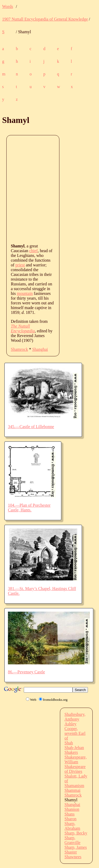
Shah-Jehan (74, 748)
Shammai (72, 790)
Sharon (70, 819)
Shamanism (74, 786)
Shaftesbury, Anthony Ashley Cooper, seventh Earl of (75, 726)
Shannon (72, 809)
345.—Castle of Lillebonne (31, 427)
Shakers (71, 752)
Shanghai (40, 349)
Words (8, 6)
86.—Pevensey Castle (26, 672)
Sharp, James (76, 847)
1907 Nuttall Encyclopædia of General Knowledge (45, 19)
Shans (69, 814)
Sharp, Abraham (72, 826)
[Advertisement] (49, 189)
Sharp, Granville (72, 840)
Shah (69, 743)
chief (34, 251)
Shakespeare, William (76, 759)
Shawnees (73, 857)
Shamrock (19, 349)
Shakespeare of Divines (75, 769)
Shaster (71, 852)
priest (20, 265)
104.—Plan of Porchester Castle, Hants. (29, 508)
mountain (25, 293)
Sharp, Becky (76, 833)
